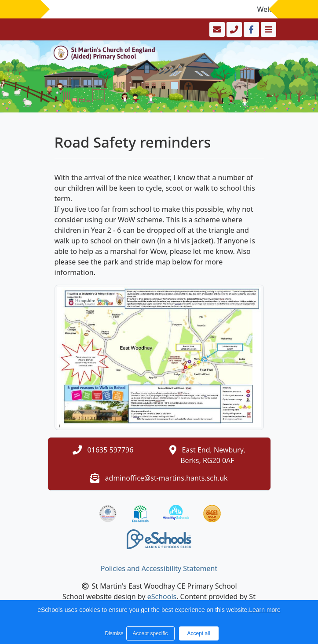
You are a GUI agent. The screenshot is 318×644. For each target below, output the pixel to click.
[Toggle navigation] (268, 29)
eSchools (162, 597)
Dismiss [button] (113, 633)
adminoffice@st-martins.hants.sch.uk (166, 478)
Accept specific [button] (150, 633)
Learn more (265, 610)
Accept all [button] (198, 633)
